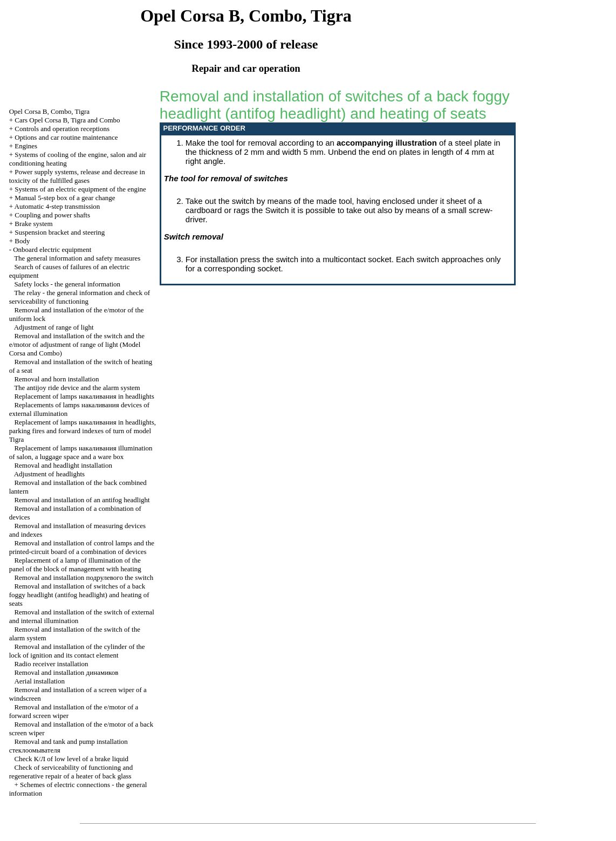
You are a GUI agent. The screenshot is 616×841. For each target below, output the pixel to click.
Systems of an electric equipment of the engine (80, 189)
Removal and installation (66, 672)
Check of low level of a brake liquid (71, 759)
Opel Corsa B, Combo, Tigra (50, 111)
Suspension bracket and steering (60, 232)
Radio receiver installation (51, 664)
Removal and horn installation (56, 379)
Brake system (33, 224)
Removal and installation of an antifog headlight (82, 500)
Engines (26, 146)
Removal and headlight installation (63, 465)
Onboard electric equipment (52, 249)
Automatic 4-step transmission (57, 206)
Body (22, 241)
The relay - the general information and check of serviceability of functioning (80, 297)
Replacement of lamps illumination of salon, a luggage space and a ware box (81, 452)
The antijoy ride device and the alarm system (77, 388)
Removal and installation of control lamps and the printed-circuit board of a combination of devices (82, 547)
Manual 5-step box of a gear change (65, 198)
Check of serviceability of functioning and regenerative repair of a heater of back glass (71, 772)
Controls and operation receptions (62, 129)
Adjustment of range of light (54, 327)
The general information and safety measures (77, 258)
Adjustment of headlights (49, 474)
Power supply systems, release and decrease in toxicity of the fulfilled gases (77, 176)
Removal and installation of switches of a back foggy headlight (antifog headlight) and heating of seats (79, 595)
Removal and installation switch (84, 577)
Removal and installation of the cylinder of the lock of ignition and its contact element (77, 651)
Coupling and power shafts (52, 215)
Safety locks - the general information (67, 284)
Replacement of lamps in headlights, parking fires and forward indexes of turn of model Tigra (83, 431)
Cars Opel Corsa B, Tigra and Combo (67, 120)
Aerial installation (39, 681)
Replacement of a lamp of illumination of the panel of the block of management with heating (75, 565)
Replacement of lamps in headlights (84, 396)
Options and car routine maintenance (66, 137)
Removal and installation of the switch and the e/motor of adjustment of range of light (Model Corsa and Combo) (77, 344)
